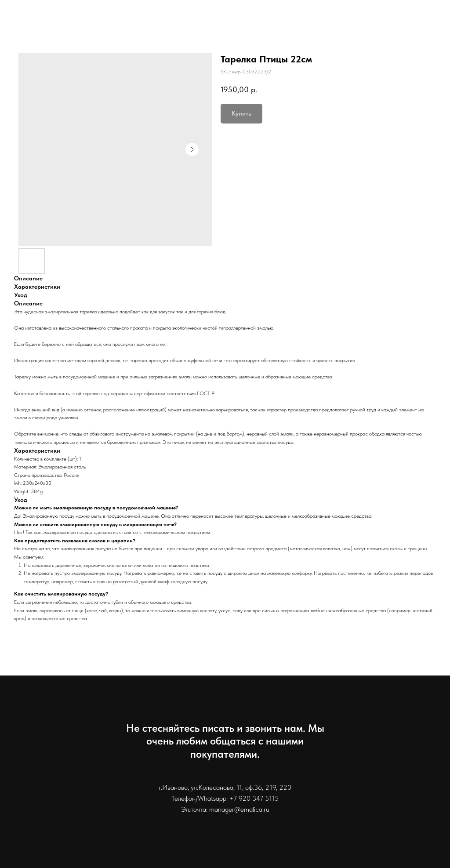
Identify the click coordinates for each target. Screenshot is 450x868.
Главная (111, 22)
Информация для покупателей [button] (332, 22)
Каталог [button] (154, 22)
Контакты (424, 22)
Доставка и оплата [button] (223, 22)
